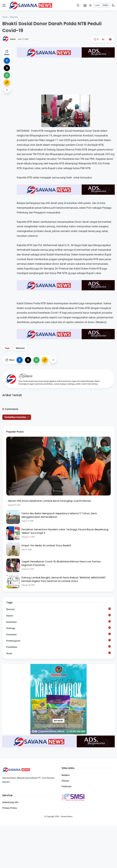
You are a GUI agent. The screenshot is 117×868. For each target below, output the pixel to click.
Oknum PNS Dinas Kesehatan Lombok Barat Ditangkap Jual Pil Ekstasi (49, 501)
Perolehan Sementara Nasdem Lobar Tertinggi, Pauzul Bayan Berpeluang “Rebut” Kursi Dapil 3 (65, 531)
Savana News (67, 816)
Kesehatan (58, 622)
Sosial (58, 653)
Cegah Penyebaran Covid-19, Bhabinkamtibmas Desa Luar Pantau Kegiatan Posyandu (61, 563)
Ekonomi (58, 609)
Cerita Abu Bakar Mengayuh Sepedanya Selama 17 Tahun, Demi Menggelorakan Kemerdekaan (59, 515)
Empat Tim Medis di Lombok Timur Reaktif (46, 545)
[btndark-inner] (102, 5)
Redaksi (66, 775)
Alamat (65, 781)
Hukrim (58, 615)
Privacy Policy (10, 808)
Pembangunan (58, 640)
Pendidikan (58, 647)
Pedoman (66, 786)
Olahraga (58, 628)
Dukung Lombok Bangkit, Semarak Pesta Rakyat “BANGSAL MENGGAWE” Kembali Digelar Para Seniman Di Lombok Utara (64, 579)
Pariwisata (58, 634)
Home (5, 17)
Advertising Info (10, 802)
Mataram (14, 17)
